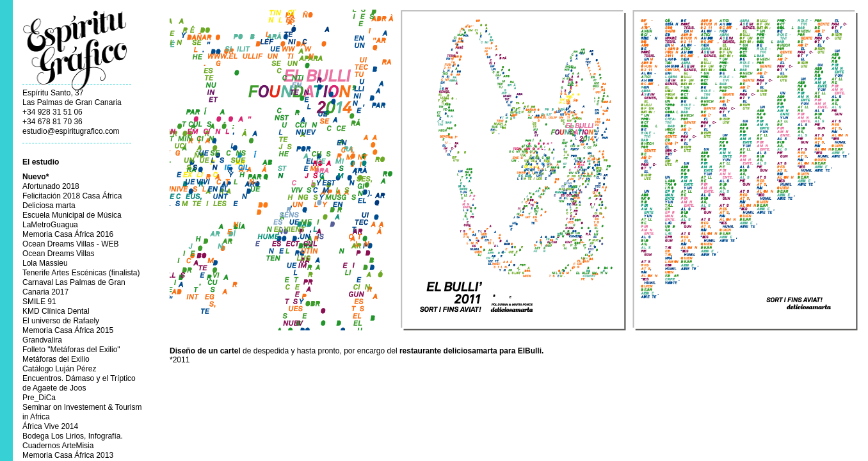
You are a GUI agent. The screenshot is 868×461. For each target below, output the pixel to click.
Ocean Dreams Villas (59, 254)
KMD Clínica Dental (56, 311)
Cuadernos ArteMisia (58, 446)
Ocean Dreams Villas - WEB (71, 244)
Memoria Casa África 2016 (68, 234)
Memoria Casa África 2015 (68, 330)
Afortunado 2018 (51, 186)
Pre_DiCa (39, 398)
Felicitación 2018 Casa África (72, 196)
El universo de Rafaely (61, 321)
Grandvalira (42, 340)
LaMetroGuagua (50, 225)
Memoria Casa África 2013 (68, 455)
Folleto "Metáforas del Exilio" (71, 350)
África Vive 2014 (50, 426)
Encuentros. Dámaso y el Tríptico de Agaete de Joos (79, 383)
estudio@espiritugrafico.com (71, 131)
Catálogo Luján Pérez (59, 369)
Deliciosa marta (49, 206)
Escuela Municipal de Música (72, 215)
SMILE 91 (39, 302)
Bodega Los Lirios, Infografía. (73, 436)
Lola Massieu (45, 263)
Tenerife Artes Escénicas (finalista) (81, 273)
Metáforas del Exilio (56, 359)
